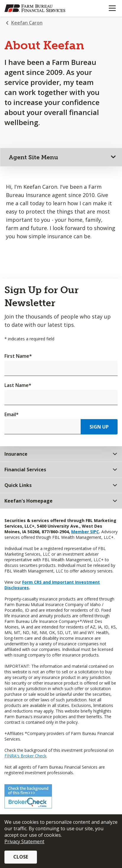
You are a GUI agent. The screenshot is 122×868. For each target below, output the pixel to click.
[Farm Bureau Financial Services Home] (35, 8)
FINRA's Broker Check (25, 756)
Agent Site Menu (34, 157)
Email (12, 414)
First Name (18, 356)
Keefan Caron (27, 23)
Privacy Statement (24, 841)
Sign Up (99, 427)
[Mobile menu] (112, 8)
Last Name (18, 385)
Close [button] (21, 857)
